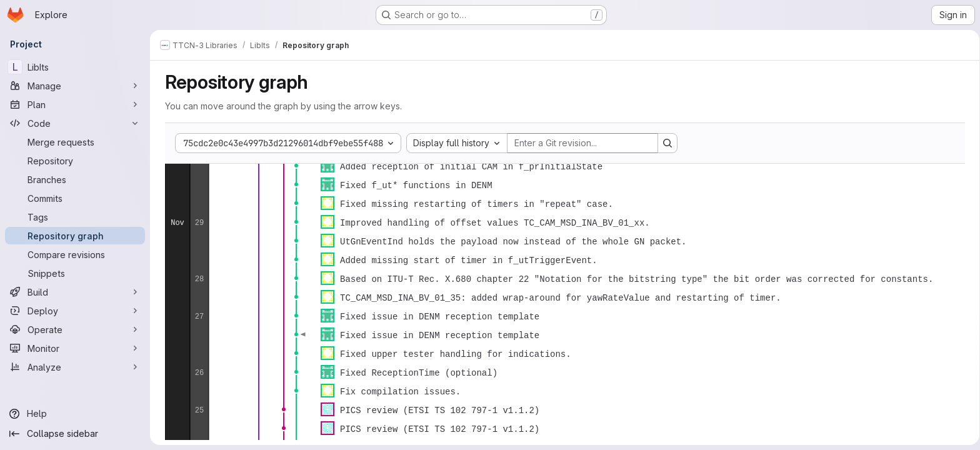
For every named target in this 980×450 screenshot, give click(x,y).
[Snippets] (75, 273)
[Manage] (75, 86)
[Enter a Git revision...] (580, 143)
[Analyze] (75, 367)
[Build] (75, 292)
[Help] (75, 414)
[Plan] (75, 104)
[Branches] (75, 179)
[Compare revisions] (75, 254)
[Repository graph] (75, 236)
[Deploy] (75, 311)
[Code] (75, 123)
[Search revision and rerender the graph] (665, 143)
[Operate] (75, 329)
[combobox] (454, 143)
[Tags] (75, 217)
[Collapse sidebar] (75, 434)
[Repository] (75, 161)
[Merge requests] (75, 142)
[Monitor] (75, 348)
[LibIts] (75, 67)
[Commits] (75, 198)
